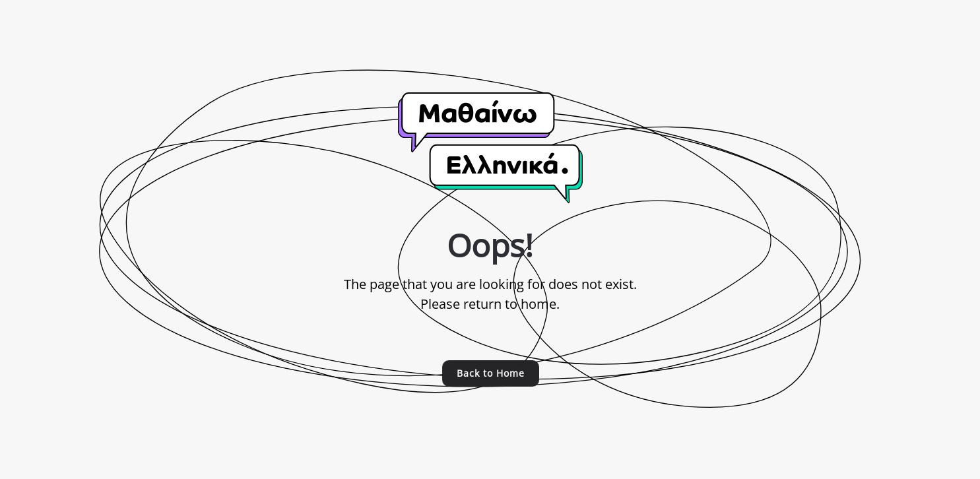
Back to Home (490, 373)
